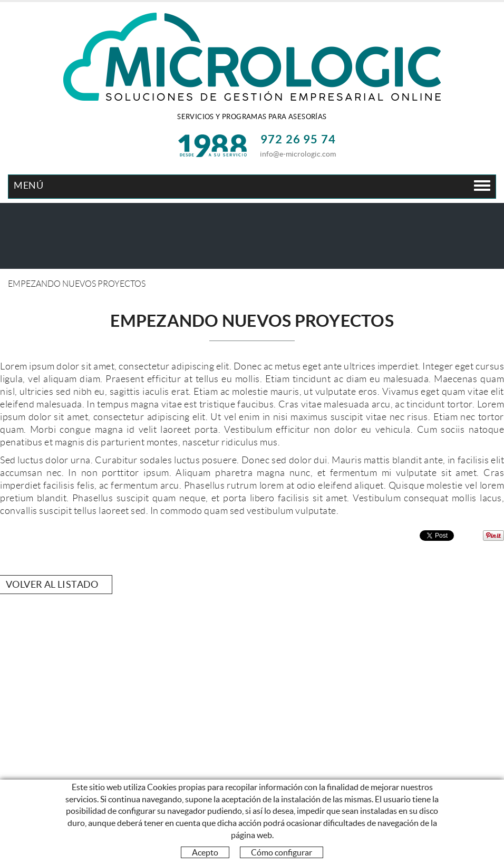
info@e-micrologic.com (298, 154)
